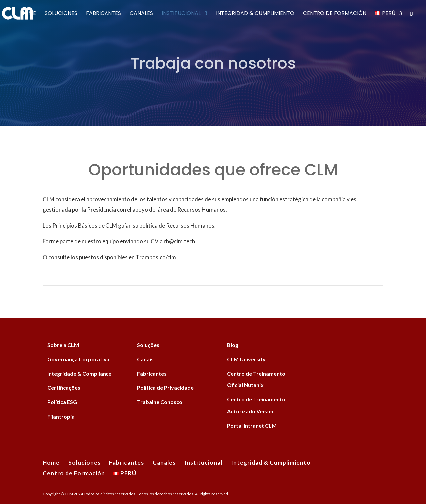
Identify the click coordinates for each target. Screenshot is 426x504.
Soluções (148, 345)
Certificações (64, 388)
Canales (141, 14)
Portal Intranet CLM (252, 426)
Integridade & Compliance (79, 373)
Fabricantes (104, 14)
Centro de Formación (335, 14)
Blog (233, 345)
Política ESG (62, 402)
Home (28, 14)
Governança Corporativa (78, 359)
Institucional (181, 14)
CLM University (246, 359)
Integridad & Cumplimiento (255, 14)
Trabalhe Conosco (160, 402)
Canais (145, 359)
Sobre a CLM (63, 345)
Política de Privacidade (165, 388)
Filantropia (61, 417)
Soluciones (61, 14)
